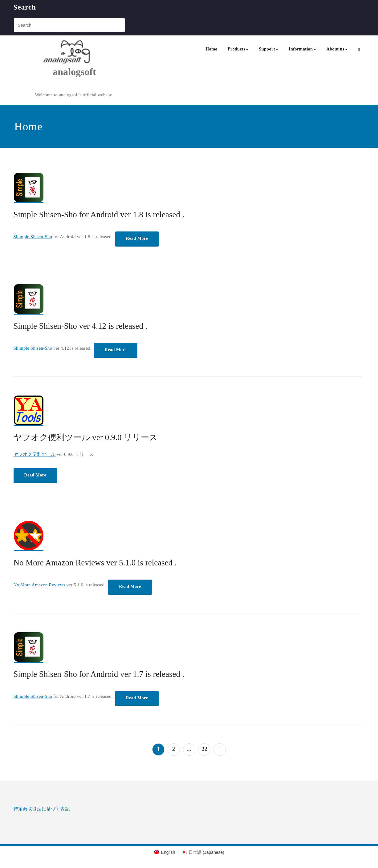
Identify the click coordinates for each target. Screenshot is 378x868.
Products (238, 49)
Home (211, 49)
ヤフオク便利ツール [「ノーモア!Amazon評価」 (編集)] (35, 454)
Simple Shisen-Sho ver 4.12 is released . (81, 326)
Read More (137, 238)
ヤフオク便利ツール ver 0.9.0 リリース (86, 437)
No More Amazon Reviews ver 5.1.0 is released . (95, 563)
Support (268, 49)
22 (204, 749)
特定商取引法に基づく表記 (42, 809)
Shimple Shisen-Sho (33, 237)
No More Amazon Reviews (39, 585)
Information (302, 49)
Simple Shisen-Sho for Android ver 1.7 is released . (99, 674)
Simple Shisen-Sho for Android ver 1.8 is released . (99, 215)
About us (337, 49)
